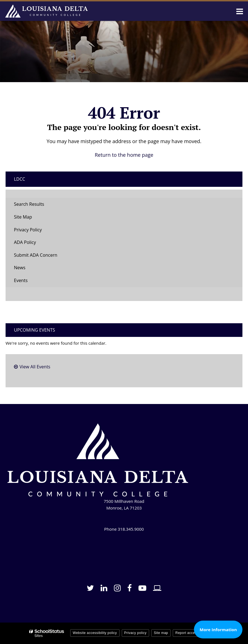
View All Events (35, 367)
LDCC (20, 179)
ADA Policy (25, 242)
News (20, 268)
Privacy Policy (28, 230)
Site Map (23, 217)
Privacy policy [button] (135, 633)
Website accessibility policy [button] (95, 633)
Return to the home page (124, 155)
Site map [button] (161, 633)
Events (21, 280)
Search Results (29, 204)
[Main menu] (240, 11)
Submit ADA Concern (36, 255)
